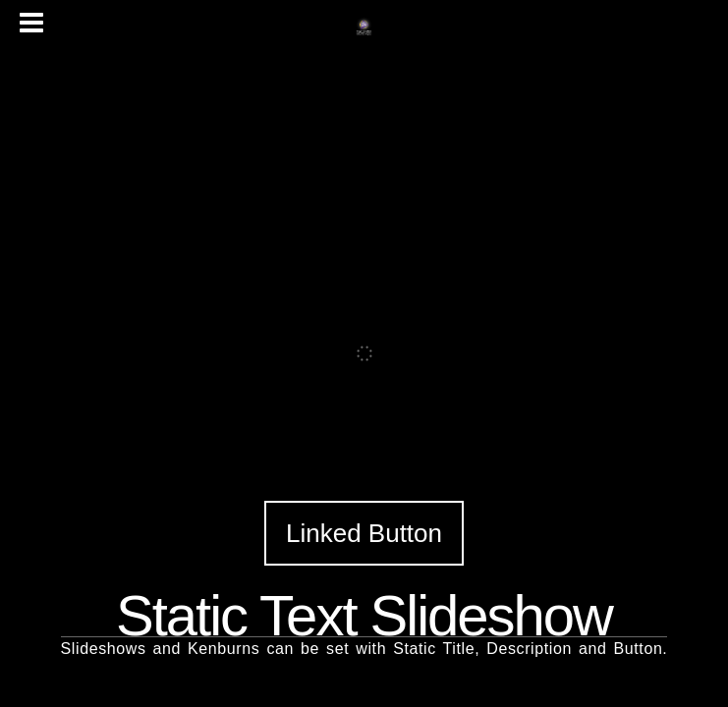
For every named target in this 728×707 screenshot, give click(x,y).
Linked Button (364, 533)
